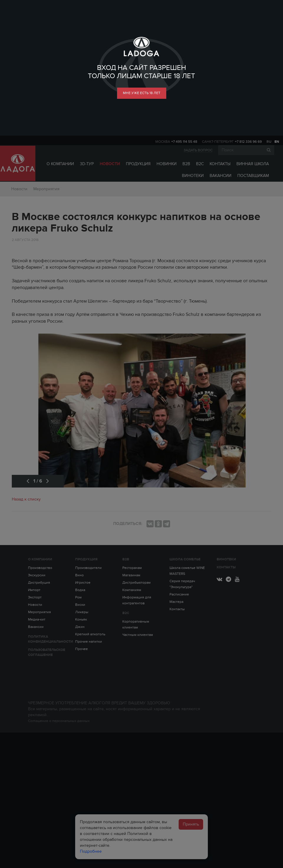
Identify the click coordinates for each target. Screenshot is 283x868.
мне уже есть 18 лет (142, 93)
